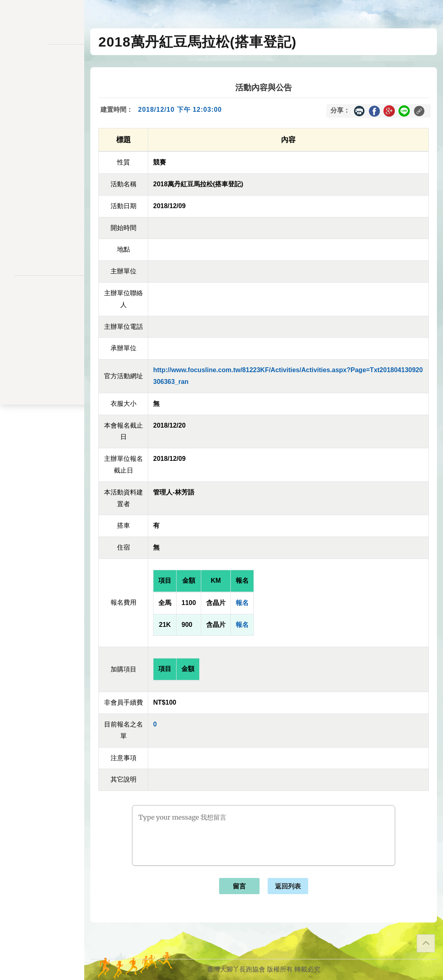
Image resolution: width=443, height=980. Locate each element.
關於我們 (42, 231)
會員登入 (42, 252)
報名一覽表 (42, 121)
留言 (239, 886)
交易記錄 (42, 189)
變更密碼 (42, 155)
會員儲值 (42, 138)
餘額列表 (42, 205)
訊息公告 (42, 96)
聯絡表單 (42, 314)
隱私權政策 (42, 301)
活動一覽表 (42, 79)
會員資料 (42, 172)
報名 (242, 603)
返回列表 (288, 886)
